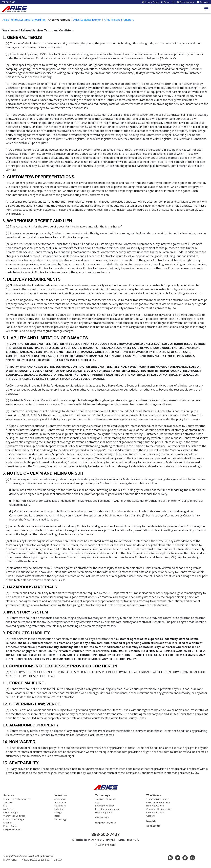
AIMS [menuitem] (98, 802)
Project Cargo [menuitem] (10, 826)
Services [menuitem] (9, 795)
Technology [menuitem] (60, 819)
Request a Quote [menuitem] (106, 822)
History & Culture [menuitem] (155, 806)
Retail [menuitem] (57, 816)
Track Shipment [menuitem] (187, 2)
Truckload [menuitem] (8, 802)
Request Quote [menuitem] (152, 2)
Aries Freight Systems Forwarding (24, 20)
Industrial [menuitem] (59, 809)
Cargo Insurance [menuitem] (12, 829)
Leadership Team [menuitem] (155, 812)
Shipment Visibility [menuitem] (104, 806)
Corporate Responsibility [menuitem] (159, 809)
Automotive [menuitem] (60, 802)
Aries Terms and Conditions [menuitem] (35, 860)
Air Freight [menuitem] (8, 809)
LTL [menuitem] (5, 806)
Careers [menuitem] (151, 816)
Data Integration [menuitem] (104, 812)
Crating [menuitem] (7, 823)
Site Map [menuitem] (58, 860)
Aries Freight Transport (119, 20)
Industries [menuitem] (61, 795)
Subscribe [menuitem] (204, 2)
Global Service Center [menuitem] (157, 799)
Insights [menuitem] (151, 821)
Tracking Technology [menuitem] (106, 799)
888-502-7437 (8, 2)
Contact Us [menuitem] (169, 2)
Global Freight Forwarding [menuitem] (17, 799)
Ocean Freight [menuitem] (11, 812)
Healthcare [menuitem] (60, 806)
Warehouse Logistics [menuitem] (14, 816)
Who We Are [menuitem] (154, 795)
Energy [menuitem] (58, 812)
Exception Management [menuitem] (107, 809)
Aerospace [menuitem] (60, 799)
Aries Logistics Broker (87, 20)
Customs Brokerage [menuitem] (14, 819)
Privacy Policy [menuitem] (10, 860)
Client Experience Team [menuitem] (158, 802)
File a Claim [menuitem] (102, 817)
